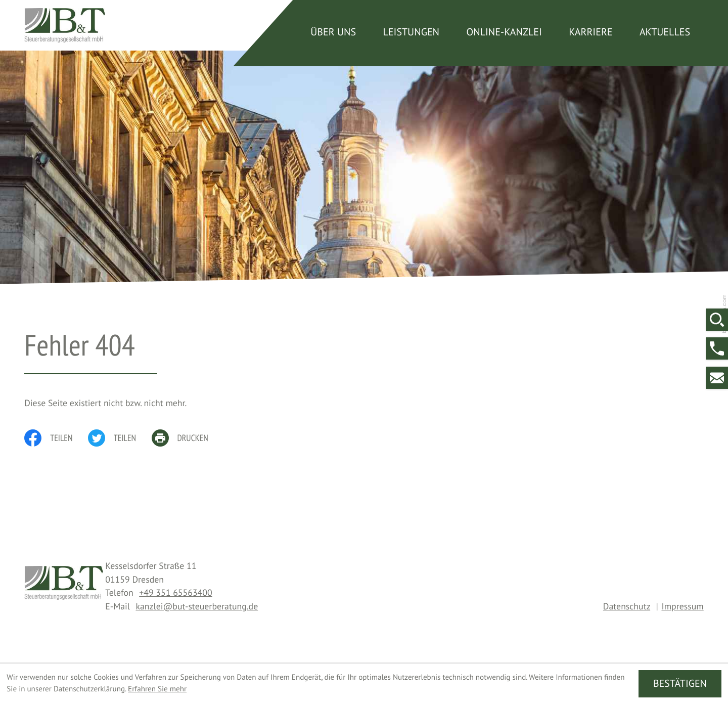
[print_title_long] (188, 438)
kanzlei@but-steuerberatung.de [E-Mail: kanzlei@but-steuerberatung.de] (197, 606)
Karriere (590, 32)
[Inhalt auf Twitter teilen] (120, 438)
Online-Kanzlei (504, 32)
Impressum (682, 606)
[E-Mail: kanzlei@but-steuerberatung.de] (717, 378)
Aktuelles (665, 32)
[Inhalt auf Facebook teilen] (56, 438)
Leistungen (411, 32)
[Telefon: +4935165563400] (175, 592)
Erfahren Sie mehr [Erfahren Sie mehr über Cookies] (157, 689)
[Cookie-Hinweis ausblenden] (680, 684)
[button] (717, 348)
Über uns (333, 32)
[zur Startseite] (65, 25)
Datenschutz (627, 606)
